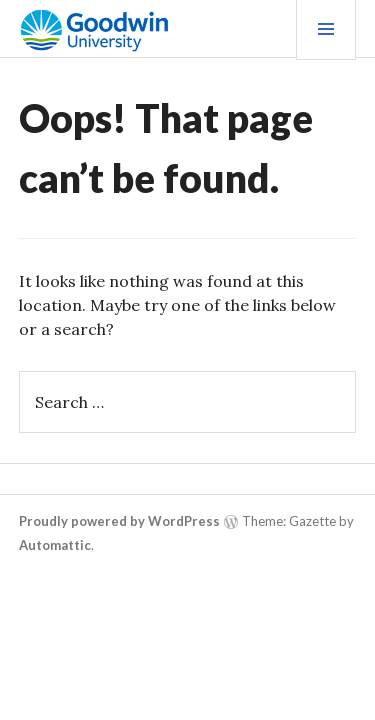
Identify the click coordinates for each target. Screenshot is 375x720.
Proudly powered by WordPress (119, 521)
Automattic (55, 545)
